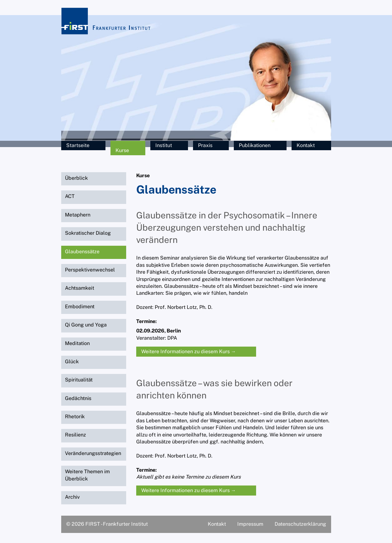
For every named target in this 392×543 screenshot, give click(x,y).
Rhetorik (75, 417)
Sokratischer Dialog (88, 233)
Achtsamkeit (80, 288)
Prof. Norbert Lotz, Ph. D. (184, 307)
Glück (72, 362)
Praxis (205, 145)
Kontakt (306, 145)
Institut (164, 145)
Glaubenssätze (82, 252)
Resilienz (75, 435)
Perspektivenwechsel (90, 270)
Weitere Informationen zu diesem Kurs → (189, 351)
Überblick (76, 178)
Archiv (72, 497)
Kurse (122, 150)
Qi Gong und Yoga (86, 325)
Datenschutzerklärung (300, 524)
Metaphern (78, 215)
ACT (70, 196)
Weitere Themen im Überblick (87, 475)
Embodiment (80, 307)
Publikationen (255, 145)
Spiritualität (79, 380)
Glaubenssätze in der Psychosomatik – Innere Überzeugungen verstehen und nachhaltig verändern (227, 227)
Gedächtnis (78, 398)
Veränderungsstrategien (93, 453)
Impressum (250, 524)
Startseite (78, 145)
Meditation (77, 343)
